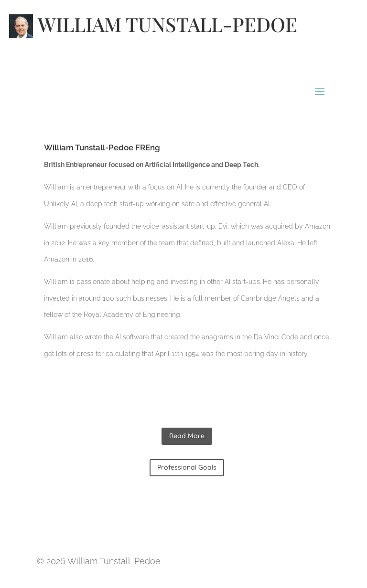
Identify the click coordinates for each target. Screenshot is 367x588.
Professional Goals (187, 467)
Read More (187, 436)
